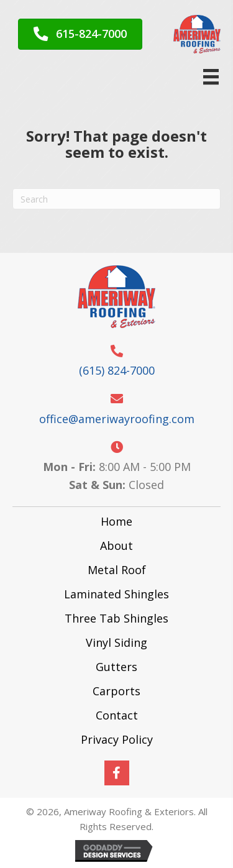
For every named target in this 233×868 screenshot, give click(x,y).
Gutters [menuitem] (116, 667)
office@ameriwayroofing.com (117, 419)
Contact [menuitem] (117, 715)
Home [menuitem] (116, 521)
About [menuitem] (116, 546)
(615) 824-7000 (117, 370)
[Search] (116, 199)
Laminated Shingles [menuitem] (116, 594)
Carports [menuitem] (116, 691)
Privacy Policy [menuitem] (117, 739)
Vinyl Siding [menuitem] (116, 642)
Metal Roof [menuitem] (117, 570)
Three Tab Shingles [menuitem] (116, 618)
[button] (117, 773)
